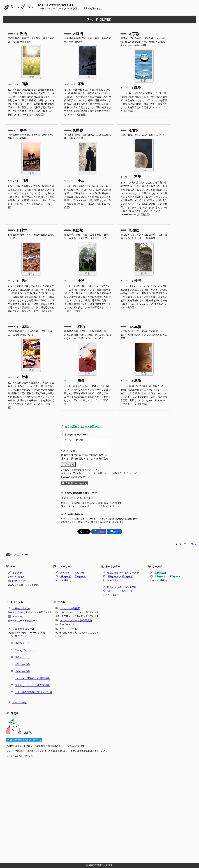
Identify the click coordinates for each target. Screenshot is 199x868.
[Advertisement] (99, 809)
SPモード (85, 498)
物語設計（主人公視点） (73, 573)
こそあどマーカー (25, 650)
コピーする (68, 464)
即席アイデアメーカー (25, 581)
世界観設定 (160, 573)
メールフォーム (68, 629)
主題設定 (17, 573)
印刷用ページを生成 (76, 483)
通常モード (70, 498)
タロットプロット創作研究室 (76, 620)
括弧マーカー (22, 657)
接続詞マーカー (23, 643)
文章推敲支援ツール (23, 629)
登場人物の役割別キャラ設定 (123, 573)
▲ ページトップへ (186, 544)
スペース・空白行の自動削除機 (32, 678)
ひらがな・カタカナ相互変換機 (32, 685)
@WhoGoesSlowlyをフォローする (24, 740)
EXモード (80, 577)
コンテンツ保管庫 (70, 608)
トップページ (20, 702)
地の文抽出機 (22, 671)
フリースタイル (21, 608)
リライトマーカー (25, 636)
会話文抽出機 (22, 664)
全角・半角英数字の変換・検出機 (33, 692)
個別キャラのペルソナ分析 (122, 587)
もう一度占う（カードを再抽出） (83, 427)
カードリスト (20, 617)
